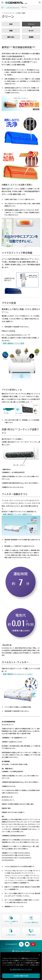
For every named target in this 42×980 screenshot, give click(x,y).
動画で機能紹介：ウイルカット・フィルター (18, 674)
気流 (11, 24)
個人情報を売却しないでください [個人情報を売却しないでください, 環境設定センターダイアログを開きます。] (21, 970)
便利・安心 (11, 37)
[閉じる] (39, 955)
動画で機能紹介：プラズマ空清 (14, 343)
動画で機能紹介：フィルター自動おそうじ (17, 514)
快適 (11, 31)
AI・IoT (31, 31)
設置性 (31, 37)
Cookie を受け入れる (21, 976)
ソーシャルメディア (11, 944)
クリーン (31, 24)
